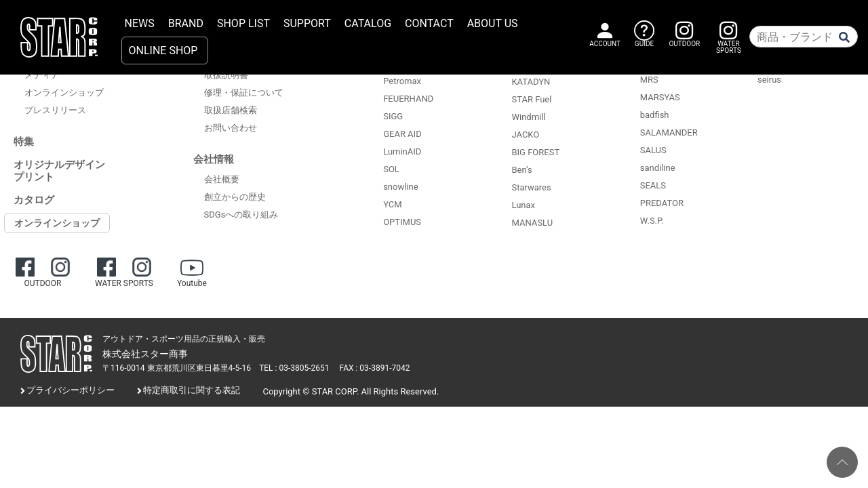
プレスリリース (55, 110)
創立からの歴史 (235, 197)
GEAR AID (402, 134)
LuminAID (402, 151)
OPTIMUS (402, 222)
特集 (24, 142)
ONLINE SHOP (163, 50)
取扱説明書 (226, 75)
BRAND (186, 23)
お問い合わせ (231, 128)
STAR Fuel (531, 99)
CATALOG (368, 23)
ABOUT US (493, 23)
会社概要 (222, 179)
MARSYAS (660, 97)
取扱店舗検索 (231, 110)
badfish (655, 115)
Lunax (523, 205)
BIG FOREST (535, 152)
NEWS (140, 23)
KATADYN (531, 82)
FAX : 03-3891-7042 (375, 368)
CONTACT (429, 23)
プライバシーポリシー (71, 390)
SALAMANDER (669, 133)
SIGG (393, 116)
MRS (649, 80)
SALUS (653, 150)
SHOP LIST (243, 23)
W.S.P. (652, 221)
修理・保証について (244, 93)
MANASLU (532, 223)
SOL (391, 169)
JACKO (525, 135)
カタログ (34, 200)
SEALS (653, 185)
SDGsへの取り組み (241, 215)
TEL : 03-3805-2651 (294, 368)
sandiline (658, 168)
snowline (400, 187)
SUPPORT (307, 23)
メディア (42, 75)
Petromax (402, 81)
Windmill (528, 117)
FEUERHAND (408, 99)
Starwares (531, 187)
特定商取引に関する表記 (192, 390)
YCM (392, 204)
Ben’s (521, 170)
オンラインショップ (64, 93)
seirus (769, 80)
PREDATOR (662, 203)
